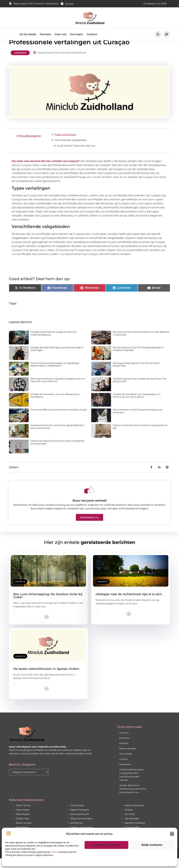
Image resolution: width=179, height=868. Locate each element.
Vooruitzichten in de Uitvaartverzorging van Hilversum (138, 421)
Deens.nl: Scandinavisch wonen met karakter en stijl (140, 436)
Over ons (60, 34)
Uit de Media (126, 763)
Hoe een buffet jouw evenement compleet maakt (59, 419)
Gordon (129, 819)
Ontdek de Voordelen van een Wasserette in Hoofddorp (55, 405)
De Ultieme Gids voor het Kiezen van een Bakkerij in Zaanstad (141, 343)
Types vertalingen (65, 144)
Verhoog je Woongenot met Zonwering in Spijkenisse (136, 374)
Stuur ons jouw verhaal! (89, 510)
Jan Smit (130, 824)
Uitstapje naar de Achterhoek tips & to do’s (129, 604)
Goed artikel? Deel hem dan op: (76, 155)
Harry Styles (23, 819)
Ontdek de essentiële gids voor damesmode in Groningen (57, 358)
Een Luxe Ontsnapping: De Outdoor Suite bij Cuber (48, 605)
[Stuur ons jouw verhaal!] (89, 499)
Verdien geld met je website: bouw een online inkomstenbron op (133, 798)
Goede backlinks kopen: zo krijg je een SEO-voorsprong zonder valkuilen (132, 784)
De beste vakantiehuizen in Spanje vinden (46, 678)
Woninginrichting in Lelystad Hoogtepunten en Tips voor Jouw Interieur (58, 389)
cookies (54, 852)
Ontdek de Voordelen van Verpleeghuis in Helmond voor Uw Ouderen (137, 405)
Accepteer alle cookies (106, 845)
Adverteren (125, 774)
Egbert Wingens (80, 819)
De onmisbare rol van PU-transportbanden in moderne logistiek (138, 358)
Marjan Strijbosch (134, 815)
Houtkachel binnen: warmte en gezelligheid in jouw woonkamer (57, 436)
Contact (92, 34)
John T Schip (23, 815)
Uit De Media (28, 34)
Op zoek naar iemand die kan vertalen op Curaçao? (46, 170)
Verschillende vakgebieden (71, 150)
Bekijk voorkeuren (152, 845)
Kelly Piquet (23, 824)
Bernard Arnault (80, 824)
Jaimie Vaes (77, 815)
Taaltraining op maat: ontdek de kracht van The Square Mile (140, 389)
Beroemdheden (128, 758)
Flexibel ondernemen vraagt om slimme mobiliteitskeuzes (53, 343)
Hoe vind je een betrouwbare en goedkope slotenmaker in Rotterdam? (55, 374)
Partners (45, 34)
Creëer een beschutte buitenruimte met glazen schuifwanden (58, 452)
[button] (172, 834)
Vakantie (20, 62)
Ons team (76, 34)
